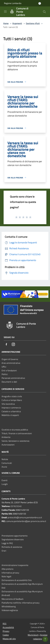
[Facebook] (6, 345)
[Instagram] (13, 345)
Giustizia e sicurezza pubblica (15, 430)
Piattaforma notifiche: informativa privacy (21, 603)
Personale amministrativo (13, 378)
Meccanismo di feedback (13, 599)
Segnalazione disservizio (13, 539)
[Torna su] (45, 639)
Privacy (6, 631)
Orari (4, 551)
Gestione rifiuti (33, 23)
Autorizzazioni (8, 445)
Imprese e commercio (11, 408)
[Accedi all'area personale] (40, 3)
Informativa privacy (10, 573)
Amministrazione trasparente (15, 565)
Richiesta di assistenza (12, 547)
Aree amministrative (11, 363)
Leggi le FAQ (7, 543)
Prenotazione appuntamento (15, 536)
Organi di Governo (10, 359)
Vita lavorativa (8, 404)
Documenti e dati (9, 382)
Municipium (33, 635)
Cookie (6, 635)
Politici (5, 374)
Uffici (4, 367)
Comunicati (7, 463)
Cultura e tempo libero (12, 400)
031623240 (16, 506)
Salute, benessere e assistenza (15, 441)
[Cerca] (44, 12)
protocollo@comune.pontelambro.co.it (25, 517)
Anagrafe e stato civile (12, 396)
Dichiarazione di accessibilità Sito (17, 580)
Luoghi (5, 484)
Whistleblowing (9, 606)
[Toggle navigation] (5, 12)
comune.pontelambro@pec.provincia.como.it (26, 521)
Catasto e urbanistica (11, 411)
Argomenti (17, 23)
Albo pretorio (7, 569)
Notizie (5, 459)
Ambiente (6, 437)
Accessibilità (8, 627)
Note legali (6, 576)
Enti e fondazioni (9, 370)
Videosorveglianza (10, 610)
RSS (5, 624)
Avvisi (4, 467)
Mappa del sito (9, 639)
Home (6, 23)
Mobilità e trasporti (10, 415)
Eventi (5, 480)
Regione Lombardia (13, 3)
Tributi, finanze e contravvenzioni (17, 433)
